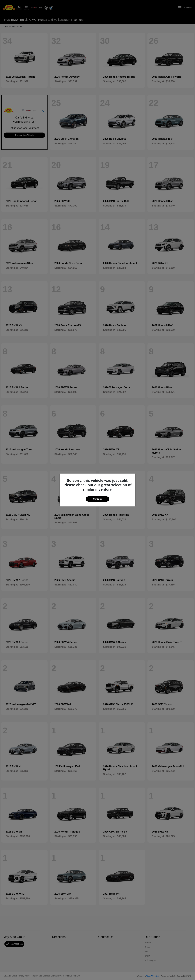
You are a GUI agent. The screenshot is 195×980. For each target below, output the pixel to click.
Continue (97, 499)
